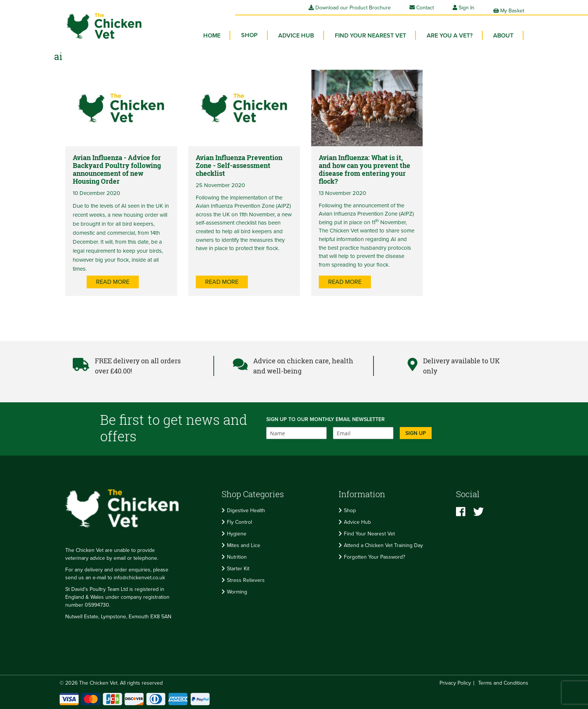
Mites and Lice (244, 545)
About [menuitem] (505, 30)
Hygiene (237, 534)
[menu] (369, 32)
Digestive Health (246, 510)
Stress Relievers (246, 580)
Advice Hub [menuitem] (308, 30)
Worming (237, 592)
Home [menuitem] (231, 30)
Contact (422, 8)
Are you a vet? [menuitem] (455, 30)
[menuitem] (265, 30)
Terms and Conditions (503, 683)
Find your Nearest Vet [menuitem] (379, 30)
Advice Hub (357, 522)
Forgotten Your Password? (374, 557)
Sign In (466, 8)
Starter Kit (238, 569)
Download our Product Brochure (350, 8)
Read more (146, 289)
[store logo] (95, 21)
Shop (350, 510)
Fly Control (239, 522)
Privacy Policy (455, 683)
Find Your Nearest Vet (369, 534)
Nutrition (237, 557)
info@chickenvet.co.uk (139, 578)
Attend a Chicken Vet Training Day (383, 545)
